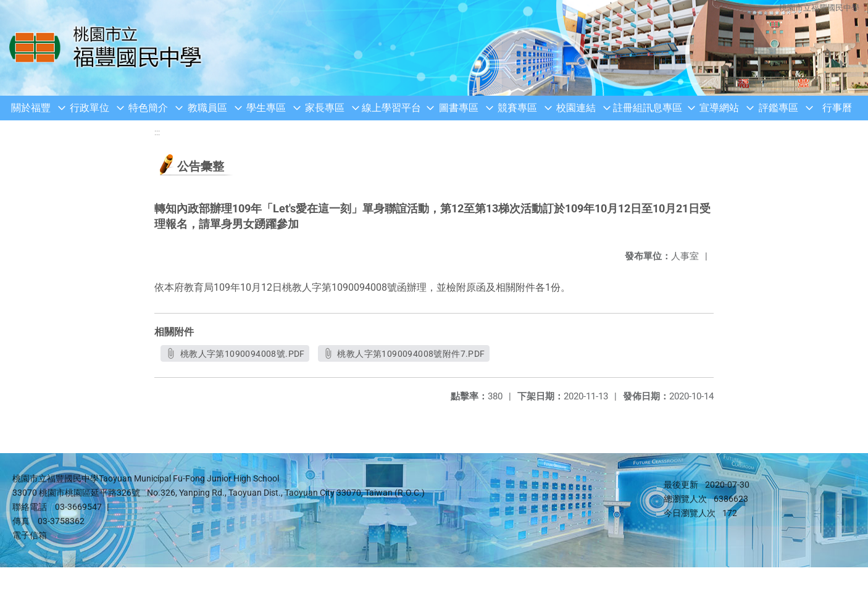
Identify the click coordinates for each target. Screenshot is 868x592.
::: (157, 132)
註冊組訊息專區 (648, 108)
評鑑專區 (778, 108)
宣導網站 (719, 108)
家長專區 (325, 108)
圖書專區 (459, 108)
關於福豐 (31, 108)
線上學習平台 (391, 108)
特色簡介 (148, 108)
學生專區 (266, 108)
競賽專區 (517, 108)
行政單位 (90, 108)
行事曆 (837, 108)
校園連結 (576, 108)
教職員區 (207, 108)
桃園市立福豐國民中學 (819, 8)
